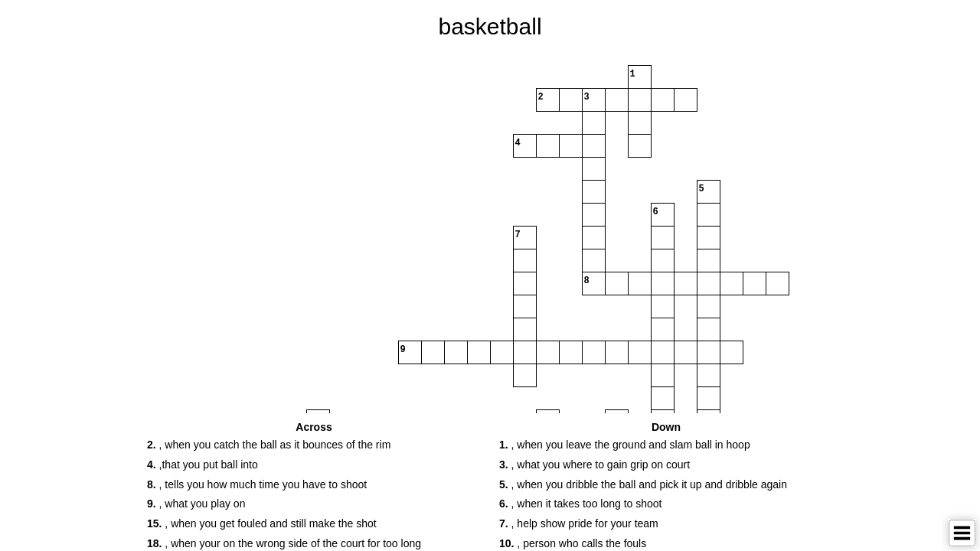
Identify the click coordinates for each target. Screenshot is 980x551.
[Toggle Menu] (962, 533)
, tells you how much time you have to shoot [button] (257, 484)
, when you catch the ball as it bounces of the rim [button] (269, 445)
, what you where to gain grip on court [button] (595, 465)
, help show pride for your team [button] (579, 523)
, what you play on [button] (196, 504)
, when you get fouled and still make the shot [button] (262, 523)
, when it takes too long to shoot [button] (580, 504)
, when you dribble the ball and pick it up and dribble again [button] (643, 484)
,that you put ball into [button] (203, 465)
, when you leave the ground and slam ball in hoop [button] (625, 445)
